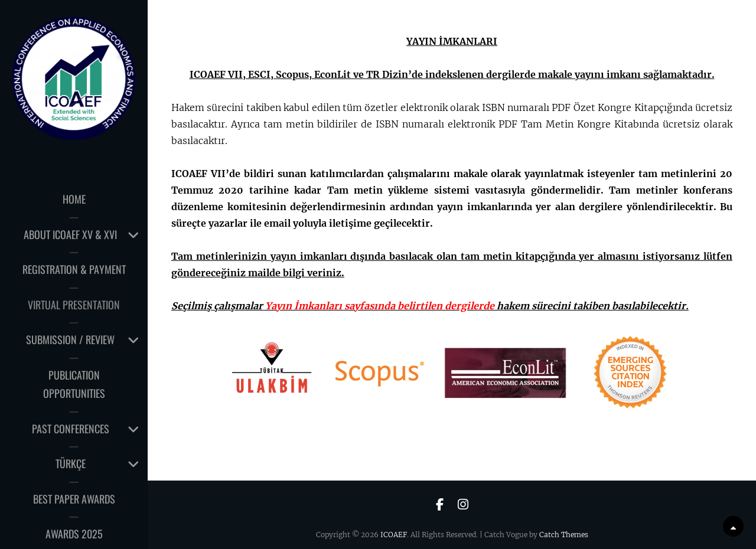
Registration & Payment (74, 269)
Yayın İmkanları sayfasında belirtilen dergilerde (380, 306)
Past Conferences (71, 429)
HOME (74, 199)
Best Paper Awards (74, 499)
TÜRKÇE (71, 463)
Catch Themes (564, 535)
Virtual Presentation (74, 305)
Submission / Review (70, 339)
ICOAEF (394, 535)
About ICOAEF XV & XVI (70, 234)
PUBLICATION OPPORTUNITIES (74, 384)
